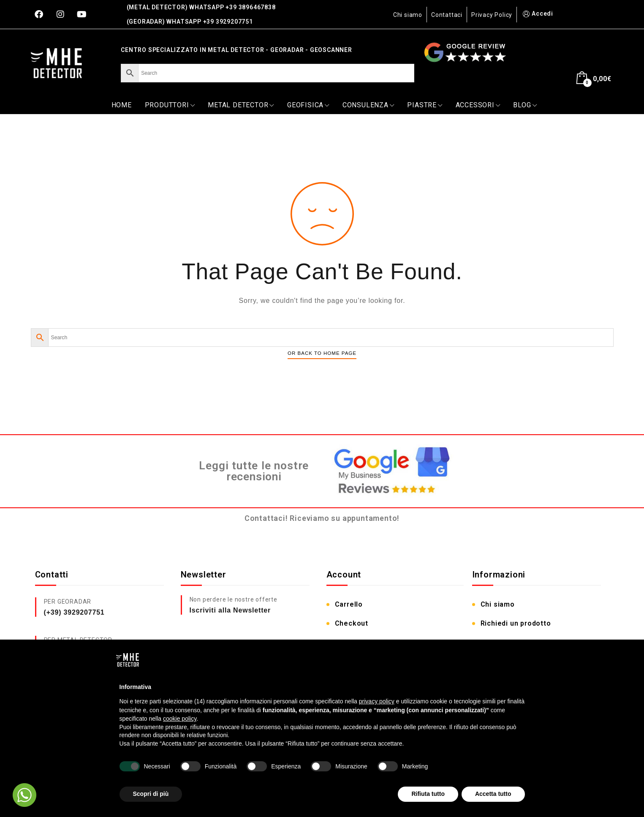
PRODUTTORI (170, 105)
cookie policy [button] (180, 719)
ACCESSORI (478, 105)
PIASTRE (425, 105)
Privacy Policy (492, 15)
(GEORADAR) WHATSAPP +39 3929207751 (190, 22)
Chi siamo (408, 15)
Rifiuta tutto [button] (428, 794)
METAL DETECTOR (241, 105)
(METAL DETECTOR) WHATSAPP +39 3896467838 (201, 7)
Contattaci (447, 15)
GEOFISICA (308, 105)
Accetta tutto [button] (493, 794)
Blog (525, 105)
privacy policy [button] (377, 701)
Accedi (537, 14)
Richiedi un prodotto (516, 623)
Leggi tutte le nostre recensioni (254, 471)
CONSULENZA (368, 105)
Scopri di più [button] (151, 794)
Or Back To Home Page (322, 353)
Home (122, 105)
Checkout (352, 623)
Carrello (349, 604)
